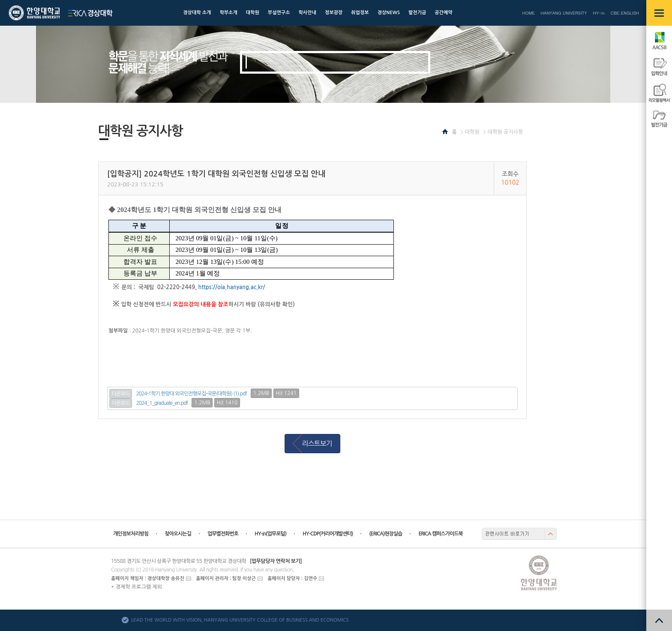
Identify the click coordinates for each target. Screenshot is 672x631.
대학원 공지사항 (505, 132)
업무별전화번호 (223, 534)
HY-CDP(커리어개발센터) (328, 534)
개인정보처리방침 (131, 534)
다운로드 (121, 394)
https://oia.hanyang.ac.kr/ (232, 287)
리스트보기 (317, 443)
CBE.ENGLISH (625, 13)
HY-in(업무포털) (270, 534)
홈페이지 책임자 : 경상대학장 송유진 (148, 579)
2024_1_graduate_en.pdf (162, 403)
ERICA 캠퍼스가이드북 (440, 534)
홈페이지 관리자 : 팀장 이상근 (226, 579)
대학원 (472, 132)
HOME (528, 13)
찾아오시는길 (178, 534)
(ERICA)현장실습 (385, 534)
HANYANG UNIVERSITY (564, 13)
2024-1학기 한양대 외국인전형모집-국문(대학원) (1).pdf (192, 394)
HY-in (598, 13)
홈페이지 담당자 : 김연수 (292, 579)
